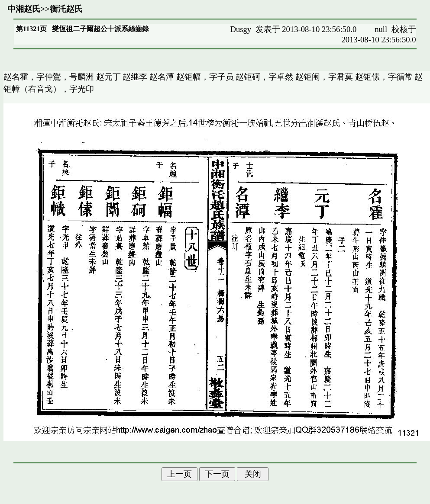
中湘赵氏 (24, 9)
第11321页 (31, 29)
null (381, 29)
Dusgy (241, 29)
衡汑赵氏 (66, 9)
